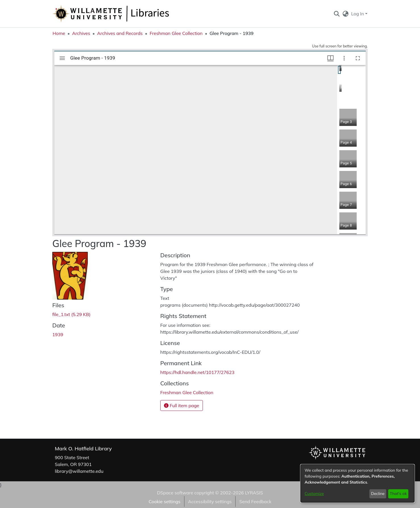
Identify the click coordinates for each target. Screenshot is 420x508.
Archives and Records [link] (120, 33)
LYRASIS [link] (254, 493)
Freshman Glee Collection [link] (176, 33)
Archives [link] (81, 33)
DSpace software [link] (175, 493)
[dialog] (357, 483)
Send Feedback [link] (255, 501)
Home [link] (59, 33)
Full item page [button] (182, 405)
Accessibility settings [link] (210, 501)
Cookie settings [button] (165, 501)
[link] (71, 314)
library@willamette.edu (79, 471)
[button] (337, 14)
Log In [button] (358, 14)
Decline (378, 494)
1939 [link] (58, 335)
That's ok (398, 494)
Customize (314, 494)
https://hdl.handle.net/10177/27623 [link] (197, 372)
